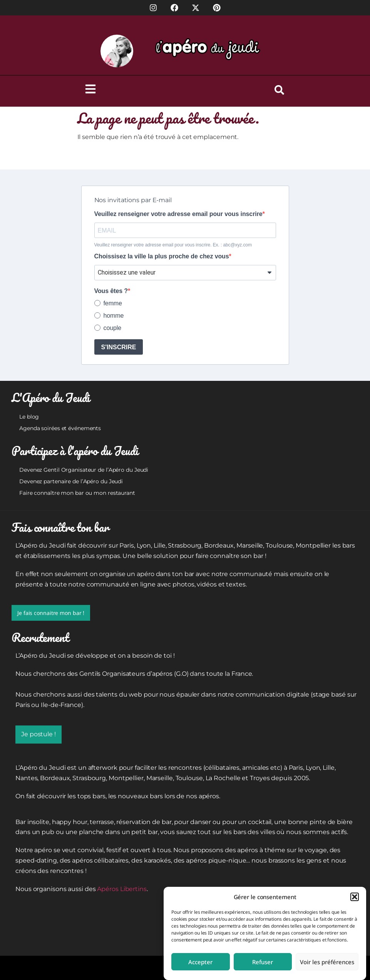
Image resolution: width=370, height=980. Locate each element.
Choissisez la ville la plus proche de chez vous (162, 256)
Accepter (200, 962)
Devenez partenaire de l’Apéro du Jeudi (71, 481)
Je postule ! (39, 734)
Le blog (29, 417)
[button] (355, 897)
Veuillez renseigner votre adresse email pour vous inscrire (178, 214)
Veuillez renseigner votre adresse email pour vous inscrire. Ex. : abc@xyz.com (173, 245)
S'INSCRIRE (119, 347)
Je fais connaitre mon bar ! (51, 613)
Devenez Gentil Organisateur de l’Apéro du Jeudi (84, 470)
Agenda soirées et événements (60, 428)
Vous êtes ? (111, 291)
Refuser (263, 962)
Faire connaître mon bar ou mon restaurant (77, 493)
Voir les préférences (327, 962)
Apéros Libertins (122, 889)
